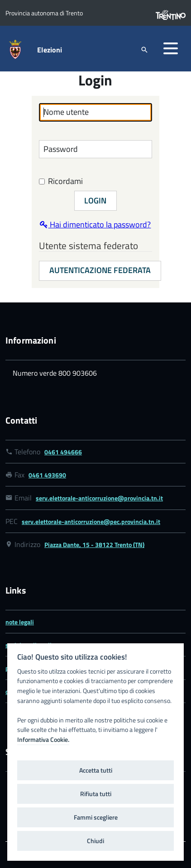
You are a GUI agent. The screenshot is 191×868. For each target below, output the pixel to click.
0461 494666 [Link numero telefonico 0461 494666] (63, 452)
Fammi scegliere (96, 817)
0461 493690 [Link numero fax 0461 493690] (47, 475)
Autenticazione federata (100, 270)
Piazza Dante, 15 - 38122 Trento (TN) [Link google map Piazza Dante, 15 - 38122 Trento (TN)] (94, 545)
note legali (20, 622)
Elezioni (50, 50)
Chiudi (95, 841)
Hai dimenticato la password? (95, 224)
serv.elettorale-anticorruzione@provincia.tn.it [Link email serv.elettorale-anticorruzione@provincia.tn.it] (99, 498)
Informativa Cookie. (43, 740)
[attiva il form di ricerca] (144, 50)
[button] (171, 48)
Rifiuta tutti (96, 794)
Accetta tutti (96, 770)
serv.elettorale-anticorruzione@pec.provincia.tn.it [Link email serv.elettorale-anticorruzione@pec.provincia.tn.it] (91, 521)
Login (95, 200)
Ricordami (61, 182)
